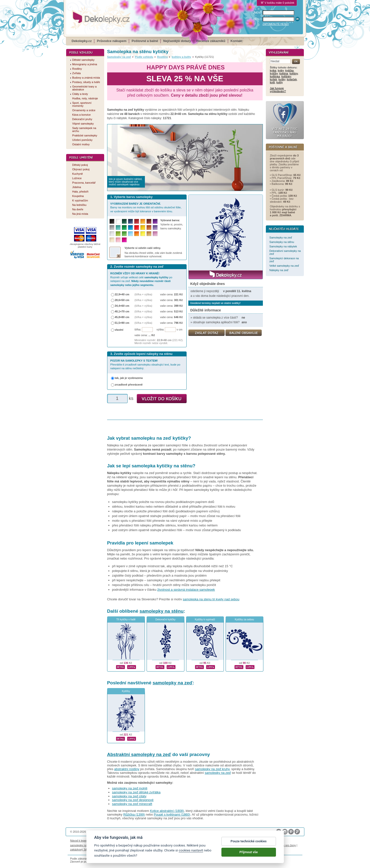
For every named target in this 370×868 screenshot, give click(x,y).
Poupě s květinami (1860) (172, 814)
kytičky (274, 73)
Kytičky (126, 691)
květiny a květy (182, 57)
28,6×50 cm (122, 300)
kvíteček (292, 79)
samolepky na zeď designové (133, 800)
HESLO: (258, 19)
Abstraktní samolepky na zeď (139, 754)
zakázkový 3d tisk (81, 849)
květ (272, 82)
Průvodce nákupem (112, 41)
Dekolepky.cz (82, 41)
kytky (281, 70)
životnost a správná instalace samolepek (186, 590)
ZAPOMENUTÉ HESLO (276, 24)
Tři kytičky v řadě (126, 619)
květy (280, 82)
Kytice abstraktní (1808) (167, 811)
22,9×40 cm (122, 294)
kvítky (282, 79)
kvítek (273, 79)
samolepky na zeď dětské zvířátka (136, 792)
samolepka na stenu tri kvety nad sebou (211, 599)
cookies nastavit (191, 855)
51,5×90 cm (122, 323)
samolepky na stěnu (161, 611)
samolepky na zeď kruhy (212, 769)
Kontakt (236, 41)
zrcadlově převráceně (129, 385)
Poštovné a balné (145, 41)
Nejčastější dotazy (177, 41)
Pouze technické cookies (249, 846)
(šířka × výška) (143, 294)
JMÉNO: (258, 13)
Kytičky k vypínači (205, 619)
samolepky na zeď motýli (130, 788)
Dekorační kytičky (165, 619)
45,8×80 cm (122, 317)
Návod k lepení (79, 841)
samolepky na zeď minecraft (132, 804)
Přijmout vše (249, 857)
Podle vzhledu (144, 57)
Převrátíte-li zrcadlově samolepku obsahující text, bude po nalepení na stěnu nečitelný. (145, 364)
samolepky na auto (82, 845)
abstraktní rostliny (127, 769)
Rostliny (162, 57)
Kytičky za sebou (244, 619)
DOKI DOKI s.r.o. (126, 832)
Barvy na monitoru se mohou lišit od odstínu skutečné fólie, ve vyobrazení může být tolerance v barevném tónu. (146, 207)
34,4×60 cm (122, 306)
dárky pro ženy (287, 845)
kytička (290, 70)
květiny (294, 73)
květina (284, 73)
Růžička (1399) (134, 814)
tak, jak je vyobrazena (129, 378)
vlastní (119, 330)
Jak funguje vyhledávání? (278, 90)
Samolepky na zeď (119, 57)
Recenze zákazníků (211, 41)
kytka (273, 70)
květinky (286, 76)
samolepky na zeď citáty (129, 796)
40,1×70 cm (122, 311)
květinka (275, 76)
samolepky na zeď (173, 683)
